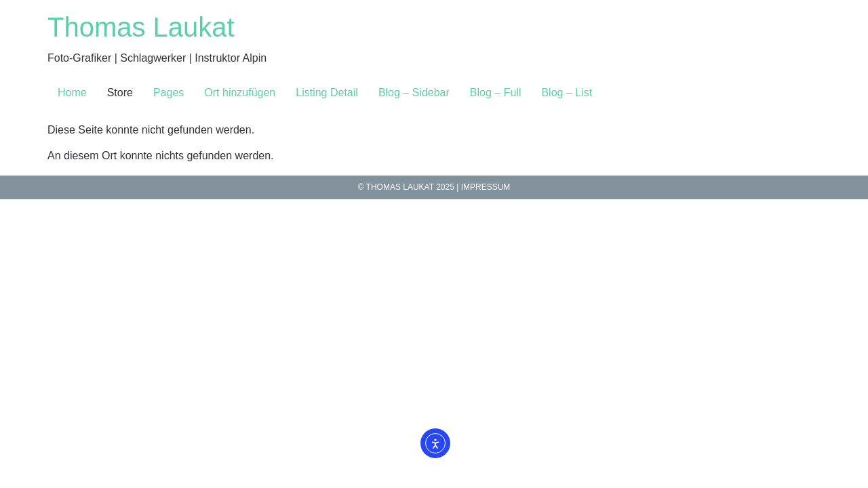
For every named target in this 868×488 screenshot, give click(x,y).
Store (120, 93)
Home (72, 93)
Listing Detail (327, 93)
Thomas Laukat (141, 27)
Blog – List (567, 93)
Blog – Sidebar (414, 93)
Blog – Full (496, 93)
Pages (169, 93)
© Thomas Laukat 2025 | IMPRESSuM (434, 187)
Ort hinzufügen (240, 93)
